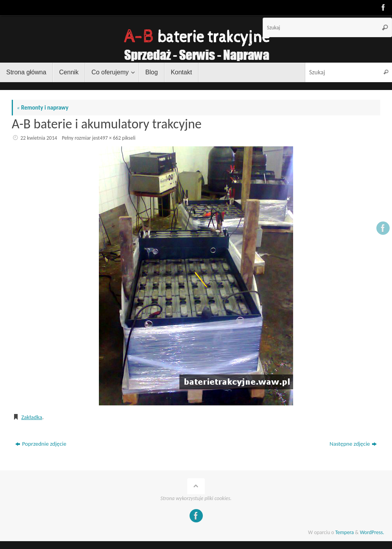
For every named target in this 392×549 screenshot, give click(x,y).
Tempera (345, 532)
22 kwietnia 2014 (39, 138)
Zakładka (31, 417)
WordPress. (372, 532)
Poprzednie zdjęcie (41, 444)
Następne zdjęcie (353, 444)
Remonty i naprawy (43, 108)
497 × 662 (110, 138)
